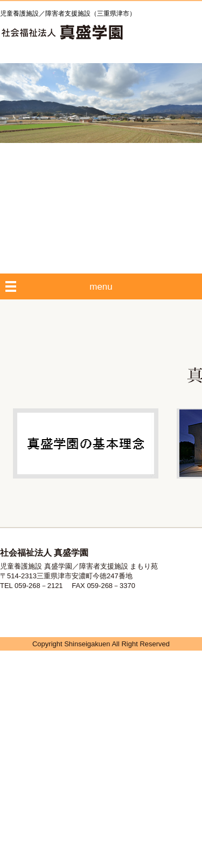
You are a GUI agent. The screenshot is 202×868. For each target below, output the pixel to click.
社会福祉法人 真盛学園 (62, 32)
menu (101, 287)
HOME (152, 34)
